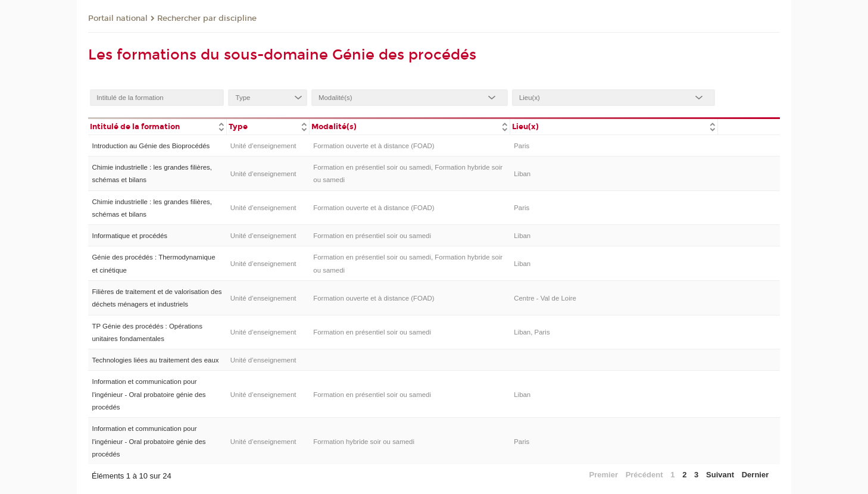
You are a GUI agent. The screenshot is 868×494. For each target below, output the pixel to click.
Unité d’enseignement (263, 146)
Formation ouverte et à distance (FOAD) (374, 146)
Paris (522, 146)
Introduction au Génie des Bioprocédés (151, 146)
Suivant (720, 475)
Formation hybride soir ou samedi (364, 442)
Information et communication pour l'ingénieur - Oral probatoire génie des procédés (149, 394)
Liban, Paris (532, 332)
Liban (522, 174)
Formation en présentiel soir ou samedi (372, 236)
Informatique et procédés (129, 236)
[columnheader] (157, 126)
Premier (604, 475)
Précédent (644, 475)
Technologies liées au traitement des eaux (155, 360)
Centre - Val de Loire (545, 298)
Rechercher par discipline (207, 18)
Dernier (755, 475)
